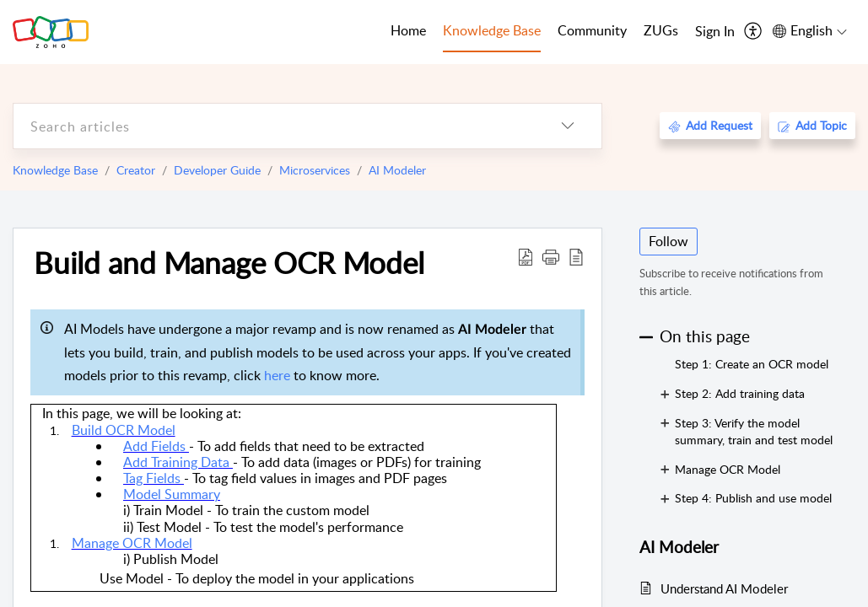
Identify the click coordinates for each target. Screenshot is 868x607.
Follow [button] (669, 241)
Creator (136, 170)
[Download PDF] (526, 256)
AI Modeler (397, 170)
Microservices (315, 170)
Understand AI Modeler (724, 588)
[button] (551, 256)
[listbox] (568, 126)
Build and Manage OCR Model (229, 262)
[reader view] (576, 256)
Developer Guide (217, 170)
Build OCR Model (124, 430)
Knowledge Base (55, 170)
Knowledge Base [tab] (492, 30)
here (279, 375)
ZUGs (661, 30)
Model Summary (172, 494)
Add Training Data (178, 462)
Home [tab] (408, 30)
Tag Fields (154, 478)
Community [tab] (592, 30)
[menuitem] (715, 32)
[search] (274, 126)
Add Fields (156, 446)
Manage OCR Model (132, 543)
